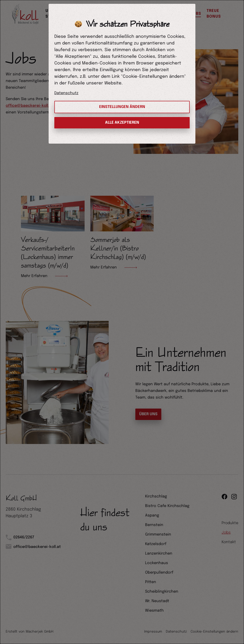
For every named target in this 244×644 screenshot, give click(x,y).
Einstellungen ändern (122, 107)
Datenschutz (66, 93)
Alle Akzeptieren (122, 123)
